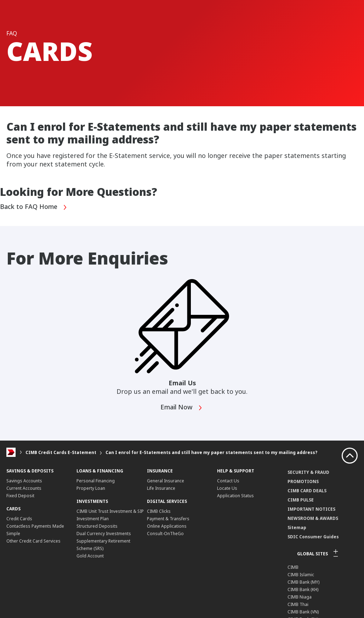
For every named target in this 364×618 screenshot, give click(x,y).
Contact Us (228, 481)
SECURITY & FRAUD (308, 472)
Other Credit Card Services (33, 541)
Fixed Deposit (20, 496)
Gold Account (90, 556)
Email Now (181, 408)
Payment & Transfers (168, 519)
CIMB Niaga (300, 597)
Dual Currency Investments (104, 534)
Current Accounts (24, 488)
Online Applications (167, 526)
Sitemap (297, 528)
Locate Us (227, 488)
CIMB (293, 567)
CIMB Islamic (301, 575)
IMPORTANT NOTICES (311, 509)
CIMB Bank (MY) (303, 582)
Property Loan (91, 488)
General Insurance (166, 481)
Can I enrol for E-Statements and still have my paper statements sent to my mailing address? (211, 452)
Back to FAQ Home (34, 207)
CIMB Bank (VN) (303, 612)
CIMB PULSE (301, 500)
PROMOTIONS (303, 481)
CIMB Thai (298, 604)
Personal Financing (96, 481)
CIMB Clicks (159, 511)
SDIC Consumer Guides (313, 537)
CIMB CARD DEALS (307, 491)
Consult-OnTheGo (165, 534)
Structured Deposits (97, 526)
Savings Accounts (24, 481)
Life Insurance (161, 488)
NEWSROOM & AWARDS (313, 518)
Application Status (235, 496)
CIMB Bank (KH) (303, 589)
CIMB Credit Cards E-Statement (61, 452)
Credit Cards (19, 519)
